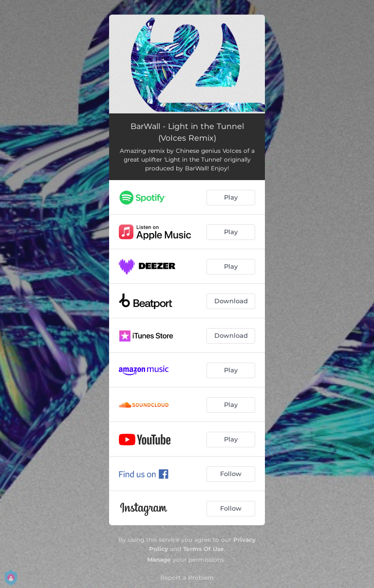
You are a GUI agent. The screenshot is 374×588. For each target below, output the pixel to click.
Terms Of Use (204, 549)
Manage (159, 560)
